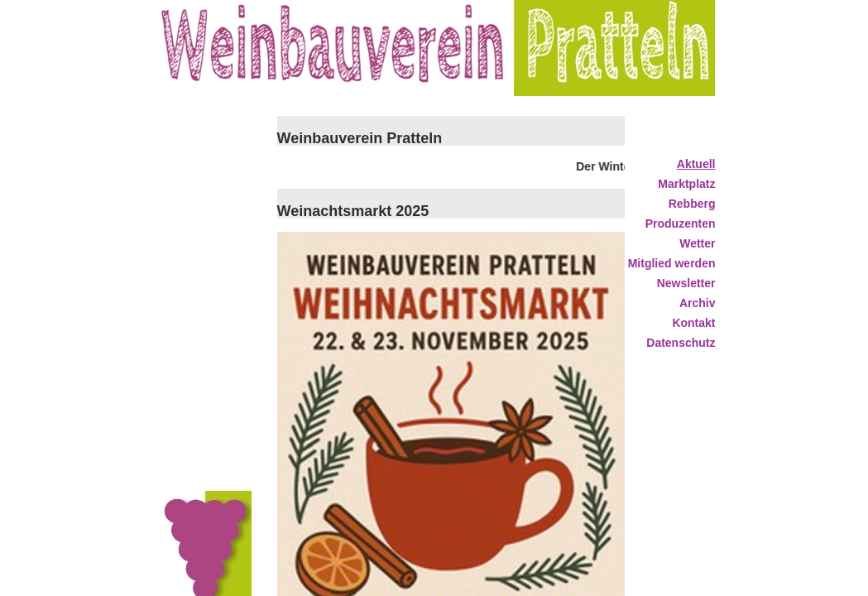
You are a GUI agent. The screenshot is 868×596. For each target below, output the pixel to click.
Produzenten (681, 223)
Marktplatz (686, 184)
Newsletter (686, 283)
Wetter (697, 243)
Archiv (698, 303)
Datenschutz (681, 343)
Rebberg (692, 204)
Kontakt (693, 323)
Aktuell (696, 164)
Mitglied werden (672, 263)
